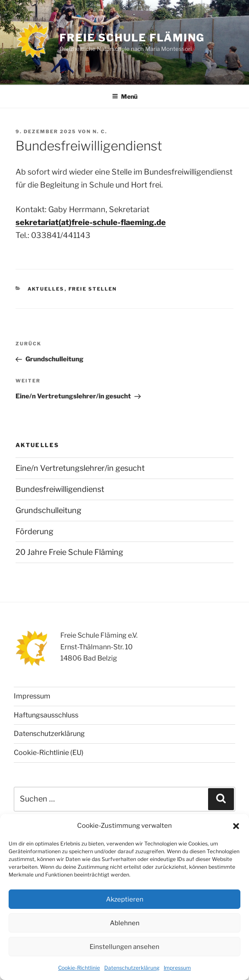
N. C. (100, 132)
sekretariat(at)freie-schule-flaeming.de (91, 222)
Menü (125, 96)
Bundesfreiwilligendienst (60, 489)
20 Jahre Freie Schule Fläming (69, 552)
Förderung (34, 531)
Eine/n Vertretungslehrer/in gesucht (80, 468)
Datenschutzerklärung (132, 968)
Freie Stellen (93, 289)
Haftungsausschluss (46, 715)
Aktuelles (46, 289)
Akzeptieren (125, 899)
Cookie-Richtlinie (79, 968)
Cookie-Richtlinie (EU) (49, 753)
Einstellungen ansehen (124, 947)
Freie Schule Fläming (132, 38)
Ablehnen (125, 923)
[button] (236, 826)
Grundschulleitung (48, 510)
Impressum (177, 968)
